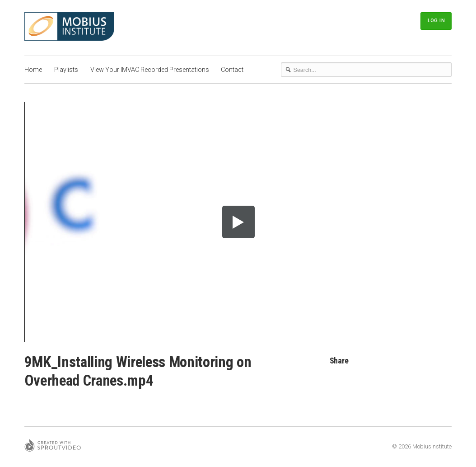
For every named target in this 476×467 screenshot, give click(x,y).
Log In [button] (436, 20)
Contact (232, 70)
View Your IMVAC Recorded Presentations (150, 70)
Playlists (66, 70)
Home (33, 70)
